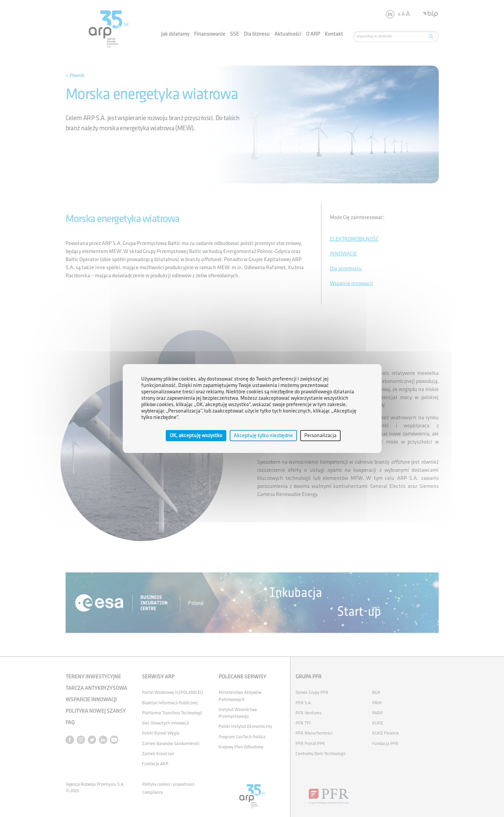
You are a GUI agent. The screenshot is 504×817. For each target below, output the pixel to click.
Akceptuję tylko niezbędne (263, 436)
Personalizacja (320, 436)
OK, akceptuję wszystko (196, 436)
